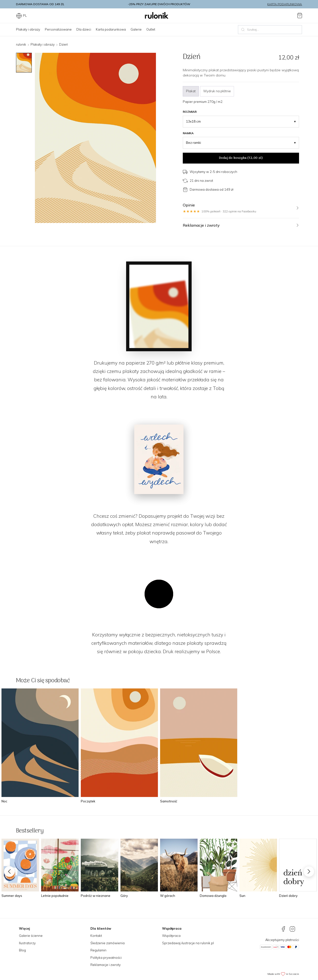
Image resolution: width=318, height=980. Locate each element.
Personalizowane (58, 29)
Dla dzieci (84, 29)
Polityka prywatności (106, 958)
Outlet (151, 29)
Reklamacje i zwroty (106, 965)
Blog (22, 950)
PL (21, 16)
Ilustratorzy (27, 943)
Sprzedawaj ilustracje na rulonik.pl (188, 943)
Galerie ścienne (31, 936)
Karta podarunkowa (285, 4)
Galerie (136, 29)
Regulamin (98, 950)
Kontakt (96, 936)
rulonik (21, 44)
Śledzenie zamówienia (108, 943)
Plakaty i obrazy (28, 29)
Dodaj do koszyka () (241, 158)
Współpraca (171, 936)
